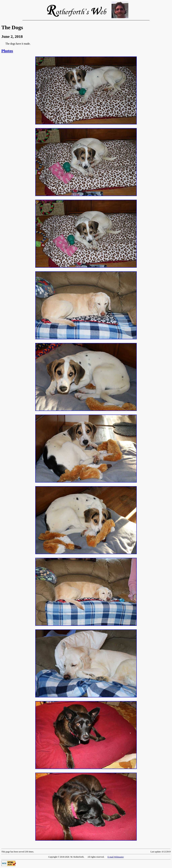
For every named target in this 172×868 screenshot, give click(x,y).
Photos (7, 51)
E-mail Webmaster (116, 857)
